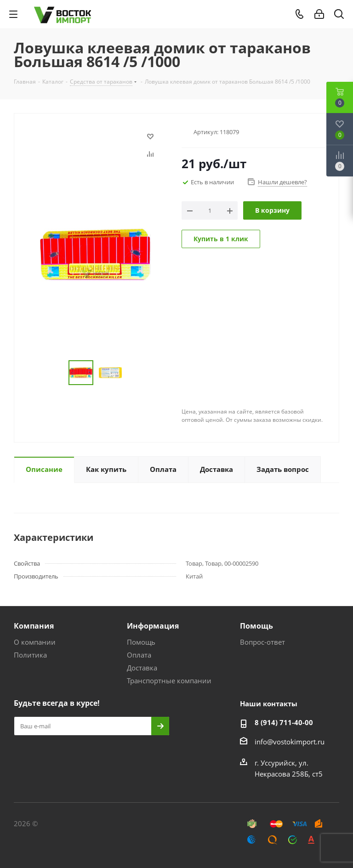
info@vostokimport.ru (290, 742)
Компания (34, 626)
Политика (30, 655)
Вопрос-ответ (262, 642)
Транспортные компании (169, 681)
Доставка (142, 668)
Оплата (139, 655)
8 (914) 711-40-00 (284, 722)
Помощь (141, 642)
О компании (35, 642)
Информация (153, 626)
